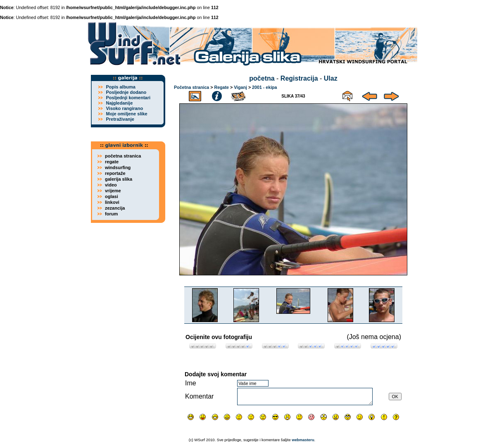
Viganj (240, 87)
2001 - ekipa (264, 87)
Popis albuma (121, 87)
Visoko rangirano (124, 108)
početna (262, 78)
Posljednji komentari (128, 98)
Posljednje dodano (126, 92)
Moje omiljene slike (126, 114)
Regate (221, 87)
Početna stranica (191, 87)
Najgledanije (119, 103)
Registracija (299, 78)
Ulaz (331, 78)
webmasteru (303, 440)
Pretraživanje (120, 119)
